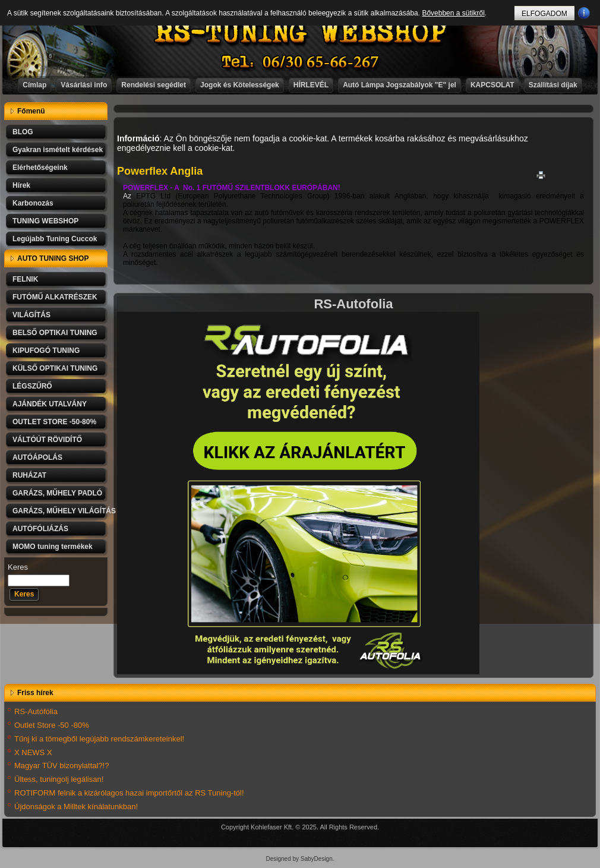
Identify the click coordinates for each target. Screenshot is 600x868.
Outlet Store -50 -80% (52, 725)
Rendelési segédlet (154, 85)
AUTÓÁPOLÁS (37, 457)
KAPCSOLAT (492, 85)
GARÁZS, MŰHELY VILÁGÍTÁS (60, 511)
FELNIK (25, 279)
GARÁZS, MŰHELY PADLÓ (57, 493)
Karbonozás (33, 203)
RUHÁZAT (29, 475)
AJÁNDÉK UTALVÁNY (50, 404)
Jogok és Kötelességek (240, 85)
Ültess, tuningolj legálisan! (59, 779)
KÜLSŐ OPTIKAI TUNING (55, 368)
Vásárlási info (84, 85)
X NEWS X (33, 752)
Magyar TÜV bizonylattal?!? (61, 766)
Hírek (21, 185)
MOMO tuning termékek (53, 547)
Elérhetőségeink (40, 168)
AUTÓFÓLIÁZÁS (40, 529)
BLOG (23, 132)
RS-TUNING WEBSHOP (301, 33)
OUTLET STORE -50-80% (54, 422)
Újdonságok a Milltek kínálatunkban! (76, 807)
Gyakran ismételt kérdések (58, 150)
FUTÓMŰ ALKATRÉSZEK (55, 297)
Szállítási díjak (553, 85)
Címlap (34, 85)
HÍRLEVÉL (311, 85)
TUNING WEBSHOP (45, 221)
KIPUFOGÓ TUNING (46, 351)
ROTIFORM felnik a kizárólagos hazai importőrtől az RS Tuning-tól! (129, 793)
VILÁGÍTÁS (31, 315)
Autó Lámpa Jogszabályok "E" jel (400, 85)
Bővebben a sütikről (453, 13)
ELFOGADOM (544, 14)
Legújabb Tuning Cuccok (55, 239)
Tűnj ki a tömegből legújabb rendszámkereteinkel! (99, 739)
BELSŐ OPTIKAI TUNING (55, 333)
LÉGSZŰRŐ (32, 386)
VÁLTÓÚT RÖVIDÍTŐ (47, 440)
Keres (18, 567)
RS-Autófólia (36, 711)
